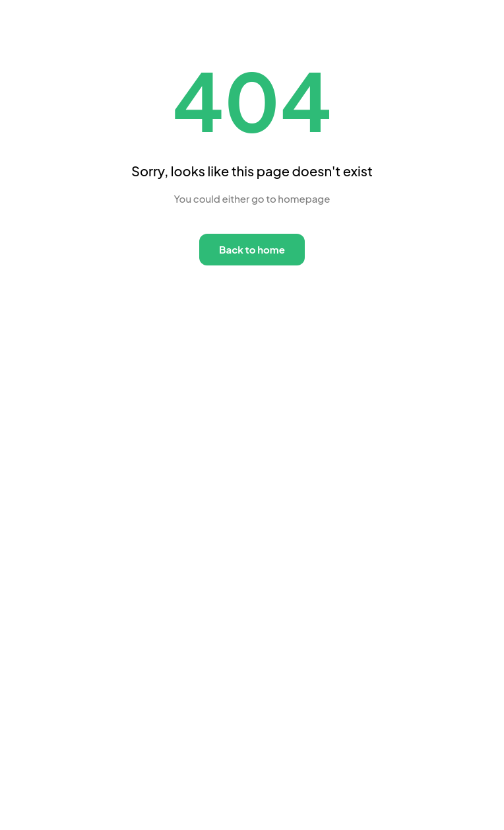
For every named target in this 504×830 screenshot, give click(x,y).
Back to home (252, 249)
